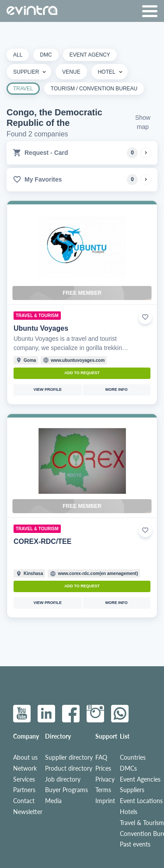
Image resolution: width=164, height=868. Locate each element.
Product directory (69, 768)
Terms (103, 790)
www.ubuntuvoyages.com (78, 360)
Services (24, 779)
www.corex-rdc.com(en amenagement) (98, 573)
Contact (24, 801)
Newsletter (28, 812)
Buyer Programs (66, 790)
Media (53, 801)
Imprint (105, 801)
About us (25, 757)
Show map (143, 122)
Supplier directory (69, 757)
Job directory (63, 779)
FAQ (101, 757)
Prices (103, 768)
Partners (24, 790)
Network (25, 768)
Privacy (105, 779)
